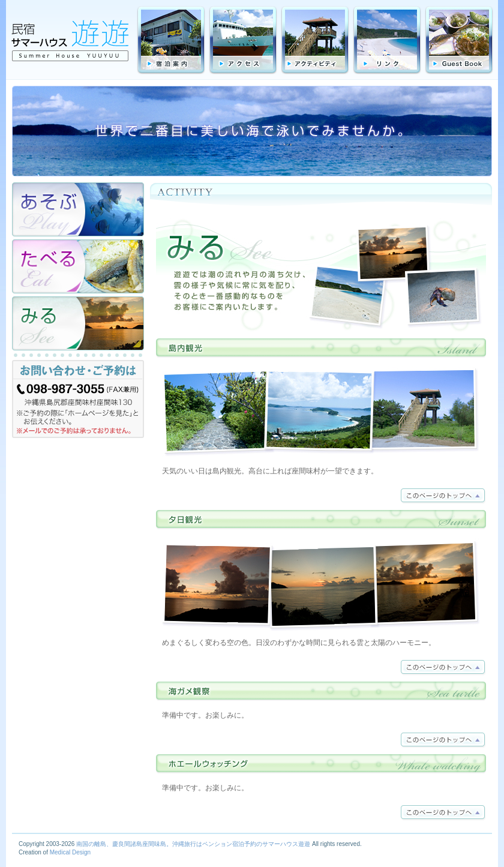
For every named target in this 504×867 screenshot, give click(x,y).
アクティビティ (315, 40)
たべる (78, 266)
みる (78, 323)
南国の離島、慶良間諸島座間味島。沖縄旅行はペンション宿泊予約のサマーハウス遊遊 (193, 844)
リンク (387, 40)
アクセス (243, 40)
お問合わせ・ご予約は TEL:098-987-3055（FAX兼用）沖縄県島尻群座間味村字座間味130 (78, 402)
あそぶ (78, 209)
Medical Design (70, 852)
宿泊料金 (171, 40)
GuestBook (459, 40)
